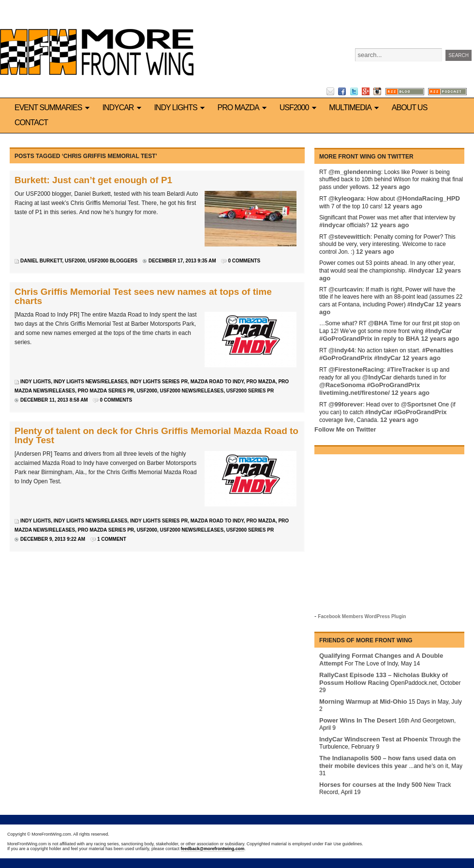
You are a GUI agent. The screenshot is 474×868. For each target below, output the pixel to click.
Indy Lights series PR (159, 382)
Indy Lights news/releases (91, 382)
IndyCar (123, 108)
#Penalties (438, 350)
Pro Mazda (244, 108)
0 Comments (244, 261)
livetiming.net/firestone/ (355, 393)
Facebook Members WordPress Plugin (362, 616)
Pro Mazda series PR (106, 391)
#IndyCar (421, 304)
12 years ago (391, 187)
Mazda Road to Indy (217, 382)
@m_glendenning (355, 172)
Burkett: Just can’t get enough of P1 (93, 180)
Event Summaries (53, 108)
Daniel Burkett (41, 261)
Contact (31, 123)
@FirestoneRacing (356, 369)
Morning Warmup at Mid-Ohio (363, 702)
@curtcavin (345, 289)
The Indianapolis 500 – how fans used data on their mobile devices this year (387, 762)
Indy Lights (181, 108)
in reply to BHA (397, 339)
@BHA (378, 323)
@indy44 (341, 350)
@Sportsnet (419, 404)
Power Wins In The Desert (358, 720)
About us (410, 108)
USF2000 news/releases (192, 391)
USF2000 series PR (250, 391)
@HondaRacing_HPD (428, 198)
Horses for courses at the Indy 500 (370, 785)
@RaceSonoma (342, 385)
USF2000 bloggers (113, 261)
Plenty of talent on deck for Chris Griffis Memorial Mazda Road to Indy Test (156, 435)
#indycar (332, 225)
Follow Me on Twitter (345, 429)
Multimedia (355, 108)
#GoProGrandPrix (346, 339)
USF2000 (300, 108)
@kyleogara (346, 198)
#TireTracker (406, 369)
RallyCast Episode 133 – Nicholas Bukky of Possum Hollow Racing (384, 679)
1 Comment (112, 539)
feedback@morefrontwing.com (213, 849)
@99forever (346, 404)
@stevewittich (349, 237)
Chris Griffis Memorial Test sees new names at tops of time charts (143, 296)
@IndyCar (377, 377)
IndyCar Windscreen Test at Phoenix (373, 739)
